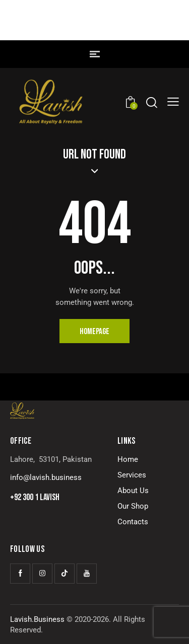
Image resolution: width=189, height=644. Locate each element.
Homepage (94, 332)
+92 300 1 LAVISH (35, 498)
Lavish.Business (37, 619)
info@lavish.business (46, 477)
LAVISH (95, 26)
